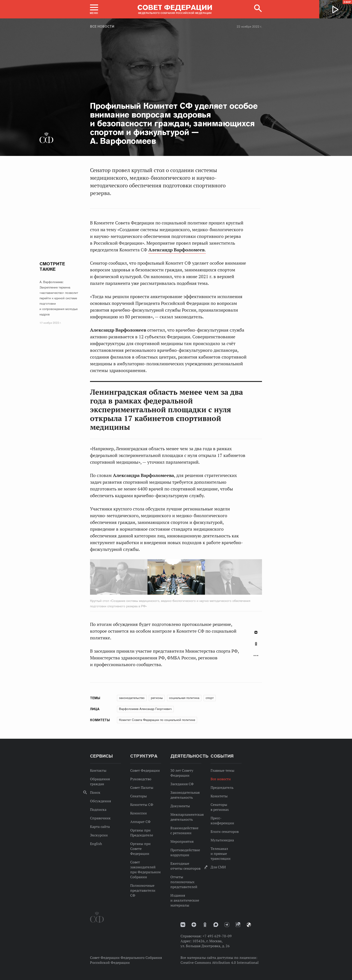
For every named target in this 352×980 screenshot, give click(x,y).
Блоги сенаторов (225, 831)
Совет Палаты (142, 787)
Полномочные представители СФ (143, 890)
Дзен (194, 925)
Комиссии (139, 813)
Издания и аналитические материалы (185, 900)
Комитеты (219, 796)
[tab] (256, 646)
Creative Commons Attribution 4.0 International (220, 962)
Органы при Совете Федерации (140, 849)
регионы (157, 698)
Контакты (98, 770)
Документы (180, 806)
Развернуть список (256, 656)
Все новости (102, 27)
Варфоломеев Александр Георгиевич (145, 709)
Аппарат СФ (140, 822)
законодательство (132, 698)
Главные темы (222, 770)
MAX (216, 925)
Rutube (238, 925)
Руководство (141, 779)
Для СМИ (218, 867)
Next (225, 578)
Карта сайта (100, 827)
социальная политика (184, 698)
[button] (94, 9)
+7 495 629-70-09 (217, 936)
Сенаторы (139, 796)
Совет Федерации (145, 770)
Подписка (98, 809)
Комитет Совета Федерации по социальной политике (157, 720)
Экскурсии (99, 835)
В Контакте (256, 632)
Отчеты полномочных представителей (184, 882)
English (96, 844)
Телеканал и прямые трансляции (221, 854)
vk (183, 925)
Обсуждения (100, 801)
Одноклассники (256, 644)
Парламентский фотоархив (249, 925)
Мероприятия (182, 841)
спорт (210, 698)
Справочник (100, 818)
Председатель (222, 787)
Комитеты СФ (142, 805)
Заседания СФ (182, 784)
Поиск (95, 792)
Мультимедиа (222, 840)
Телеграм (227, 925)
